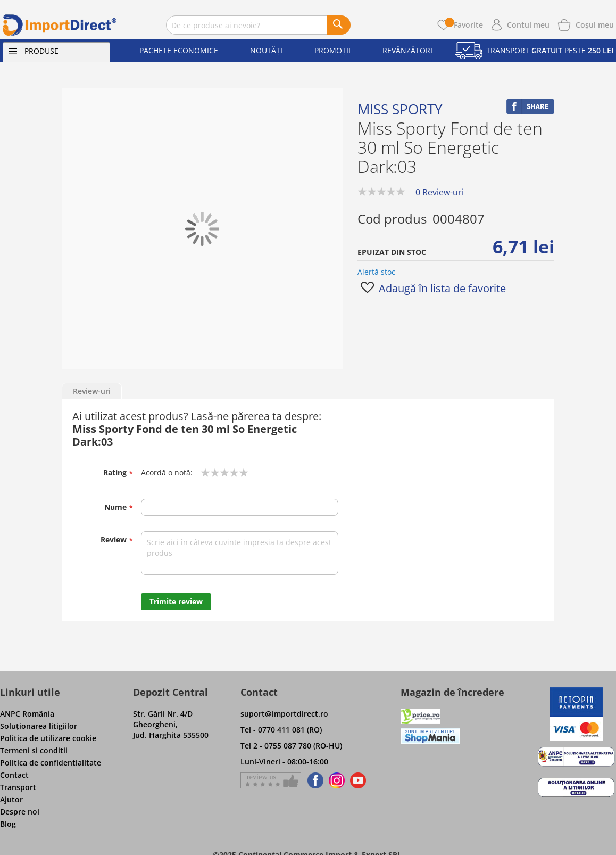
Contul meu (528, 25)
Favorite (464, 25)
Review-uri (92, 391)
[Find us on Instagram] (337, 780)
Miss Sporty (400, 109)
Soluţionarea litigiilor (39, 726)
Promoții (332, 50)
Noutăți (266, 50)
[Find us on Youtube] (358, 780)
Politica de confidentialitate (51, 763)
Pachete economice (179, 50)
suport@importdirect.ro (284, 714)
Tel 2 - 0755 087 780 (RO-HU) (291, 746)
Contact (14, 775)
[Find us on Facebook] (314, 780)
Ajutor (11, 799)
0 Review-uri (440, 192)
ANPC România (27, 714)
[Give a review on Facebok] (271, 780)
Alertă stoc (376, 272)
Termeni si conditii (34, 750)
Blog (8, 824)
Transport (18, 787)
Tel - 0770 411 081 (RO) (281, 730)
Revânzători (407, 50)
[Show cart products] (595, 24)
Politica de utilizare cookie (48, 738)
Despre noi (20, 812)
